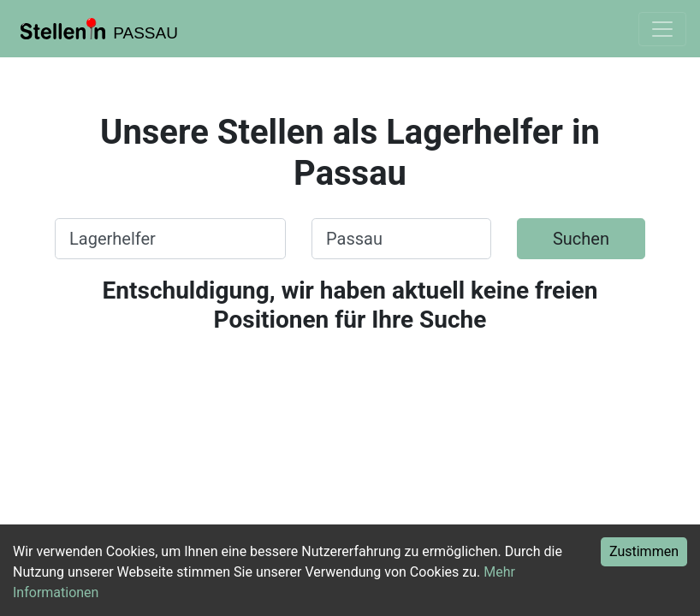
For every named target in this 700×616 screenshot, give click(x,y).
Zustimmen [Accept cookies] (644, 551)
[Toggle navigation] (662, 29)
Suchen (581, 239)
